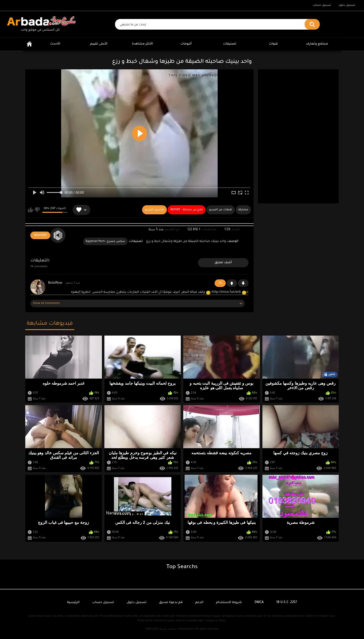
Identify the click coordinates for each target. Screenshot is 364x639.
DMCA (259, 603)
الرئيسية (29, 44)
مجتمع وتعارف (317, 44)
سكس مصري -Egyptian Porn (105, 241)
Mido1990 (40, 235)
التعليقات (40, 261)
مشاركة (243, 210)
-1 (243, 283)
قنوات (273, 44)
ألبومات (186, 44)
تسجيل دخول (347, 5)
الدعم (199, 603)
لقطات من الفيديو (221, 210)
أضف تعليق (223, 263)
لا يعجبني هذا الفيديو (37, 210)
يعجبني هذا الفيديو (30, 210)
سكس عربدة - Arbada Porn (177, 629)
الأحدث (55, 44)
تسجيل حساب (322, 5)
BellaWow (55, 283)
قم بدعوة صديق (171, 603)
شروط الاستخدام (229, 603)
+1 (232, 283)
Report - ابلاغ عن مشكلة (187, 210)
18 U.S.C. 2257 (287, 603)
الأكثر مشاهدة (142, 44)
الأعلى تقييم (99, 44)
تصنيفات (230, 44)
